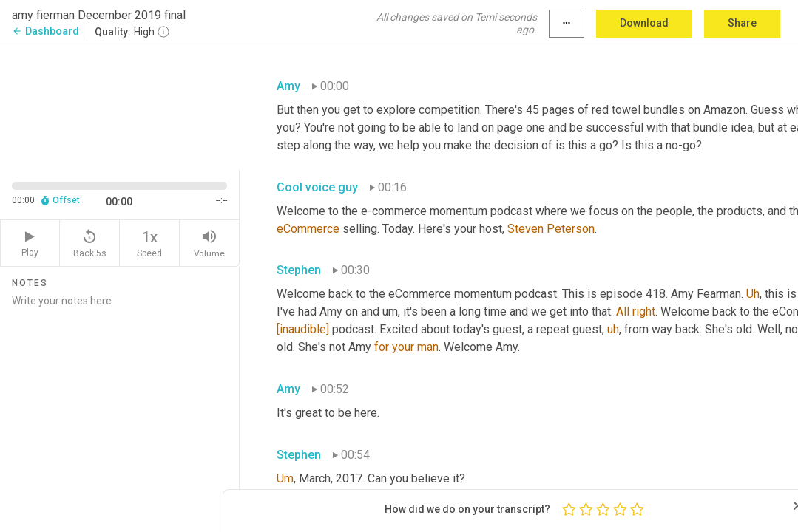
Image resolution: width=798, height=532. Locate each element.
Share (742, 23)
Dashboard (45, 31)
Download (644, 23)
